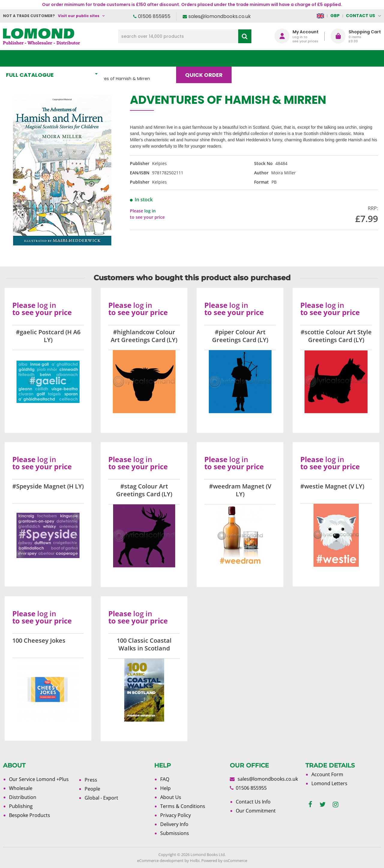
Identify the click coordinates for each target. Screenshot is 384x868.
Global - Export (101, 798)
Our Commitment (256, 811)
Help (165, 788)
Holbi (195, 860)
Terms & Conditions (183, 806)
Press (91, 780)
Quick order (207, 58)
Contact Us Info (253, 802)
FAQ (165, 779)
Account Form (327, 774)
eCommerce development (160, 860)
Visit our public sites (79, 16)
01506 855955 (154, 16)
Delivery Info (174, 824)
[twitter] (322, 805)
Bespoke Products (30, 815)
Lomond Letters (329, 783)
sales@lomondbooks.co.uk (220, 16)
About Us (291, 58)
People (92, 789)
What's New (133, 58)
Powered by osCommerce (224, 860)
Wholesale (21, 788)
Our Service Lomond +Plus (39, 779)
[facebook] (310, 805)
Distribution (23, 797)
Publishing (21, 806)
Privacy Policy (175, 815)
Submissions (175, 833)
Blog (251, 58)
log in (150, 211)
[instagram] (336, 805)
